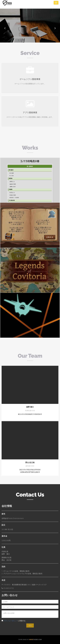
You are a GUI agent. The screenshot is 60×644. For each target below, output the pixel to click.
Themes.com (36, 639)
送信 (30, 625)
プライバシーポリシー (10, 621)
